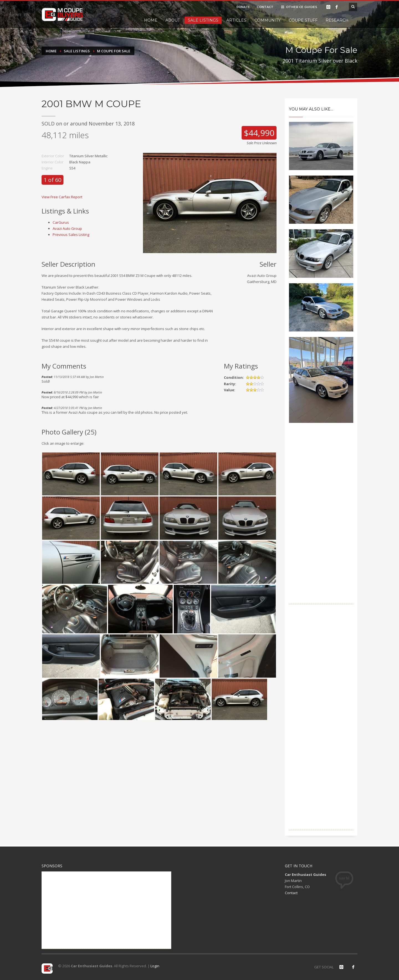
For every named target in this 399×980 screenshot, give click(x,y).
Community (268, 20)
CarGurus (61, 222)
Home (151, 20)
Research (337, 20)
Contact (291, 893)
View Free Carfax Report (62, 197)
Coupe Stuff (303, 20)
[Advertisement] (321, 521)
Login (155, 966)
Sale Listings (203, 20)
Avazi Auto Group (67, 228)
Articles (236, 20)
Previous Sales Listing (71, 235)
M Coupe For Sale (114, 51)
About (173, 20)
